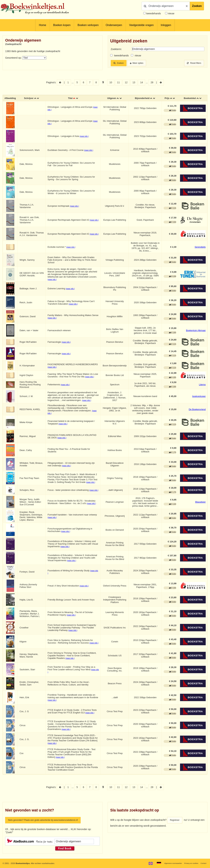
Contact (203, 863)
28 (152, 83)
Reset (193, 63)
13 (134, 83)
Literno (202, 386)
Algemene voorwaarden (168, 863)
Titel (71, 99)
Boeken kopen (62, 25)
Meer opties (142, 63)
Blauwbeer (200, 503)
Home (43, 25)
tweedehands (154, 13)
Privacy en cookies (189, 863)
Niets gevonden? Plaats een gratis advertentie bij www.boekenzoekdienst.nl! (49, 821)
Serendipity (200, 248)
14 (142, 83)
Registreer (176, 821)
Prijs (167, 99)
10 (111, 83)
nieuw (171, 13)
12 (126, 83)
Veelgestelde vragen (141, 25)
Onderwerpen (114, 25)
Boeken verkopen (88, 25)
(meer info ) (85, 137)
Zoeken (197, 6)
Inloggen (166, 25)
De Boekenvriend (197, 410)
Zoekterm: (116, 49)
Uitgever (112, 99)
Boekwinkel (190, 99)
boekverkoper (199, 397)
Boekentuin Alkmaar (196, 331)
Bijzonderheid (142, 99)
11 (119, 83)
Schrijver (30, 99)
